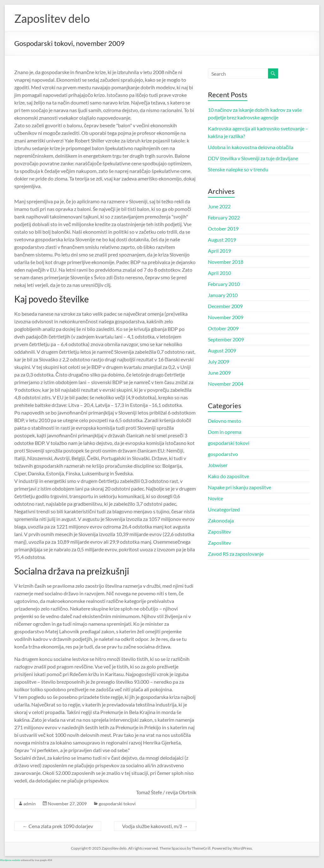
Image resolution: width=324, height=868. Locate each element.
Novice (215, 498)
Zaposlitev (219, 532)
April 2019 (219, 251)
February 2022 (224, 217)
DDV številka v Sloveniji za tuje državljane (253, 158)
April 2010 (219, 273)
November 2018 (226, 262)
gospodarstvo (223, 454)
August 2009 (222, 350)
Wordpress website (10, 860)
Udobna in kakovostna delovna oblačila (251, 147)
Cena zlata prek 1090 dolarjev (58, 826)
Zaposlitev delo (52, 18)
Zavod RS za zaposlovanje (236, 554)
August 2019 (222, 240)
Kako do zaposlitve (228, 476)
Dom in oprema (225, 432)
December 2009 (225, 306)
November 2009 (226, 317)
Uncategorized (224, 509)
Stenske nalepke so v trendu (238, 169)
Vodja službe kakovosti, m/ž (155, 826)
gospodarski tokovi (117, 804)
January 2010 (223, 295)
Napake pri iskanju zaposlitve (240, 487)
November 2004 (226, 384)
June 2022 (219, 206)
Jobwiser (218, 465)
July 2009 (218, 361)
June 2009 (219, 373)
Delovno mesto (224, 421)
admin (30, 804)
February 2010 (224, 284)
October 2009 (223, 328)
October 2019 (223, 228)
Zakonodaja (221, 520)
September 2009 (226, 339)
